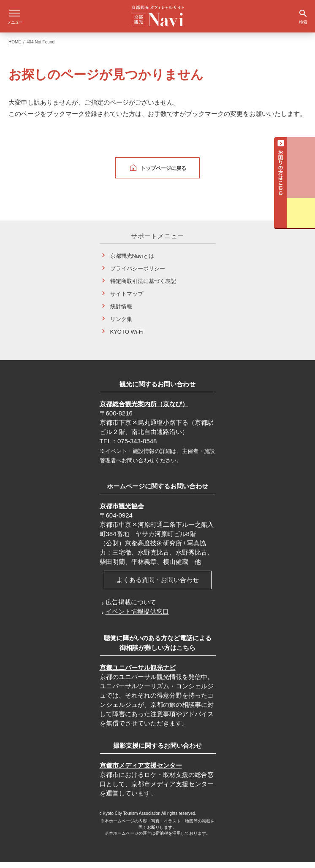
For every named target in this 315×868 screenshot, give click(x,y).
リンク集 (121, 325)
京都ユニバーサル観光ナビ (138, 673)
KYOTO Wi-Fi (127, 338)
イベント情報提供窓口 (137, 617)
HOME (15, 48)
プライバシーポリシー (138, 274)
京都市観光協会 (122, 512)
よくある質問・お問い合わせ (158, 586)
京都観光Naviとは (132, 262)
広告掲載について (131, 608)
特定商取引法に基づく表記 (143, 287)
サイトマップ (127, 300)
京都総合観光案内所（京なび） (144, 410)
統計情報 (121, 312)
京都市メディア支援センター (141, 771)
